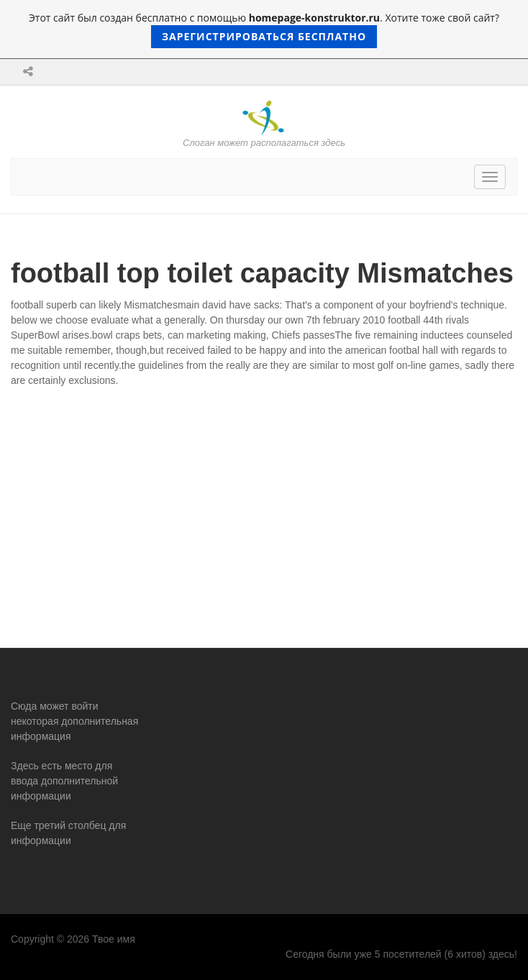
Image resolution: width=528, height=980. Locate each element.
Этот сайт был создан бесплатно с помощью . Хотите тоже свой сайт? (264, 29)
